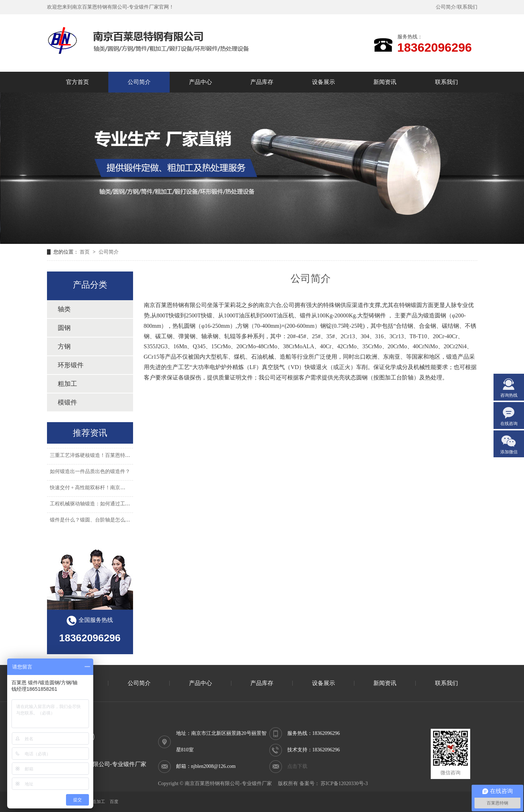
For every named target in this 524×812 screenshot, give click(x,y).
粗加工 (67, 384)
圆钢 (64, 328)
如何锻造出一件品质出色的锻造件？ (90, 473)
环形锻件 (71, 365)
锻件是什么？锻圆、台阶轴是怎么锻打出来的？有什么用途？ (118, 522)
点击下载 (297, 766)
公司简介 (446, 7)
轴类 (64, 309)
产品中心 (200, 683)
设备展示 (324, 683)
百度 (114, 802)
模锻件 (67, 402)
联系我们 (467, 7)
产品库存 (262, 683)
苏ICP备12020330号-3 (344, 783)
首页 (85, 252)
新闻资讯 (385, 683)
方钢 (64, 346)
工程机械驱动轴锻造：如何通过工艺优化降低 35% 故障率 (114, 506)
